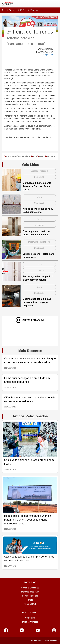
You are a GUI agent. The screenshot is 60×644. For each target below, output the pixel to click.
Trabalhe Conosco (30, 622)
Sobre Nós (30, 618)
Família (30, 600)
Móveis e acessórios (30, 588)
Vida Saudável (30, 604)
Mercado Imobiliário (30, 592)
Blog (4, 10)
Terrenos (13, 10)
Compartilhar (48, 55)
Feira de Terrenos (30, 596)
